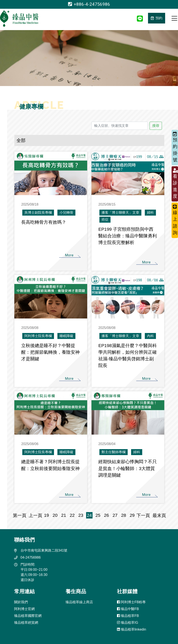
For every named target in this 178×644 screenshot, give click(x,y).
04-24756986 (31, 557)
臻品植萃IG (128, 623)
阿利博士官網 (24, 609)
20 (55, 515)
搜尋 (156, 126)
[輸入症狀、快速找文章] (120, 126)
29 (132, 515)
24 (89, 515)
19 (47, 515)
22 (72, 515)
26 (107, 515)
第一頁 (21, 515)
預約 (157, 18)
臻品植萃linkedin (132, 629)
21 (64, 515)
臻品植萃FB (128, 616)
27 (115, 515)
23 (81, 515)
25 (98, 515)
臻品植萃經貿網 (26, 623)
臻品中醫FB (128, 609)
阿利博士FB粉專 (131, 602)
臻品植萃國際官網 (28, 616)
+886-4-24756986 (89, 4)
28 (124, 515)
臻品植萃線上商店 (79, 602)
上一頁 (35, 515)
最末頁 (158, 515)
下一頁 (143, 515)
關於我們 (21, 602)
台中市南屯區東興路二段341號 (44, 550)
